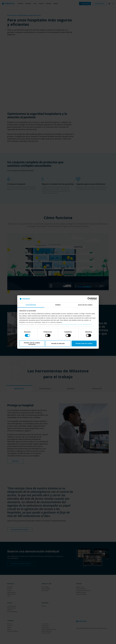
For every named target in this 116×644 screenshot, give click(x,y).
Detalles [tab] (58, 305)
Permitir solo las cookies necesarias (32, 344)
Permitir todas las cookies (84, 343)
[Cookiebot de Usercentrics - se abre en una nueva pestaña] (89, 299)
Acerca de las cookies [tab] (85, 305)
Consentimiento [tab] (31, 305)
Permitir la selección (58, 343)
